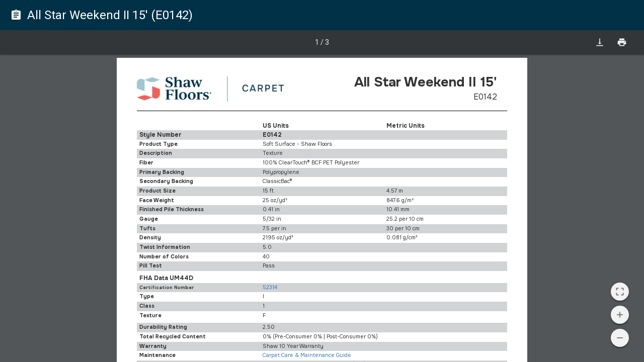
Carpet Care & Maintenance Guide (307, 355)
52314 (270, 287)
